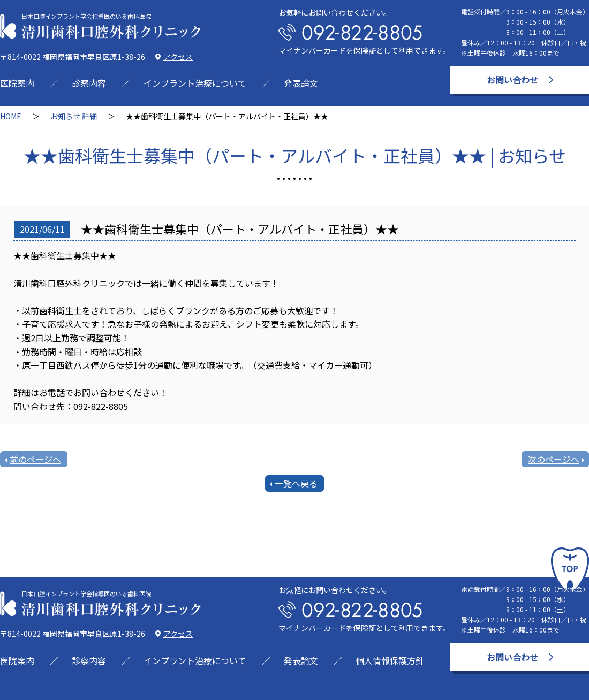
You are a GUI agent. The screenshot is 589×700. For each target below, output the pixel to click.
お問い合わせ (512, 80)
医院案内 (17, 83)
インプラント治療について (195, 83)
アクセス (178, 57)
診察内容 (89, 83)
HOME (11, 116)
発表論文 (301, 83)
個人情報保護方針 (390, 660)
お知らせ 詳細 (74, 116)
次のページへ (554, 459)
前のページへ (35, 459)
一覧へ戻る (296, 483)
